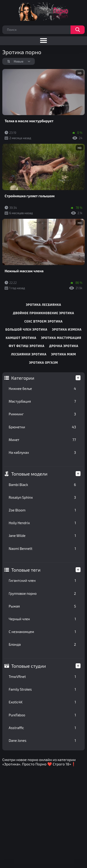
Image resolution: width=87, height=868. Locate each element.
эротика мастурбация (61, 338)
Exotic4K (42, 702)
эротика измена (67, 329)
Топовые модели (29, 474)
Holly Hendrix (42, 523)
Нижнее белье (42, 389)
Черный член (42, 619)
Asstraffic (42, 728)
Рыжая (42, 606)
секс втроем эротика (43, 321)
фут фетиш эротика (26, 346)
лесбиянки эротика (29, 354)
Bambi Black (42, 485)
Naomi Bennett (42, 548)
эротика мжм (63, 354)
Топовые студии (29, 666)
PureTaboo (42, 715)
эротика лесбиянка (43, 305)
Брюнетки (42, 427)
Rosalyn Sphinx (42, 497)
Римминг (42, 414)
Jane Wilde (42, 536)
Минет (42, 440)
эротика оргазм (43, 363)
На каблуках (42, 452)
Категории (23, 378)
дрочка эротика (64, 346)
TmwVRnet (42, 677)
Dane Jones (42, 740)
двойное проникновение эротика (43, 313)
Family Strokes (42, 689)
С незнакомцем (42, 632)
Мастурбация (42, 401)
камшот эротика (21, 338)
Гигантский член (42, 580)
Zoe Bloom (42, 510)
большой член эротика (26, 329)
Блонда (42, 644)
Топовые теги (26, 570)
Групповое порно (42, 593)
